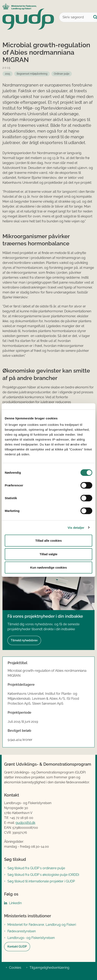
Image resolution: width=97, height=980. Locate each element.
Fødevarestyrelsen (22, 931)
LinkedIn (15, 903)
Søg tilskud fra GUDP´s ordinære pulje (36, 868)
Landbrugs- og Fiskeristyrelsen (31, 938)
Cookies (15, 968)
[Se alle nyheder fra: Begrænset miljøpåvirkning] (32, 74)
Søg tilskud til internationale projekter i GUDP (41, 881)
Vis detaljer (76, 527)
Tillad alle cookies (48, 541)
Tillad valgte (48, 554)
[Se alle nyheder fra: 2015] (8, 74)
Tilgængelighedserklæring (49, 968)
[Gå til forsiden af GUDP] (27, 17)
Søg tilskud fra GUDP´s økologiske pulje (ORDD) (43, 875)
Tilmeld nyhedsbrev (24, 640)
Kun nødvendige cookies (48, 567)
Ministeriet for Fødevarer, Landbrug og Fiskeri (42, 925)
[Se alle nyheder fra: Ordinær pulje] (62, 74)
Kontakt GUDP (17, 947)
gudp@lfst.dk (25, 823)
